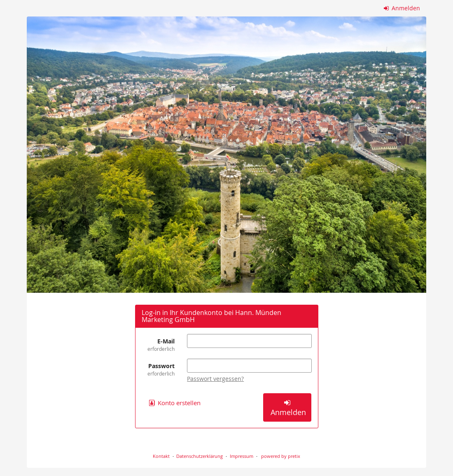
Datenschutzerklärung (200, 456)
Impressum (242, 456)
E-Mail (158, 345)
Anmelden (402, 8)
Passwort (158, 370)
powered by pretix (281, 456)
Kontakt (161, 456)
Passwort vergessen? (215, 379)
